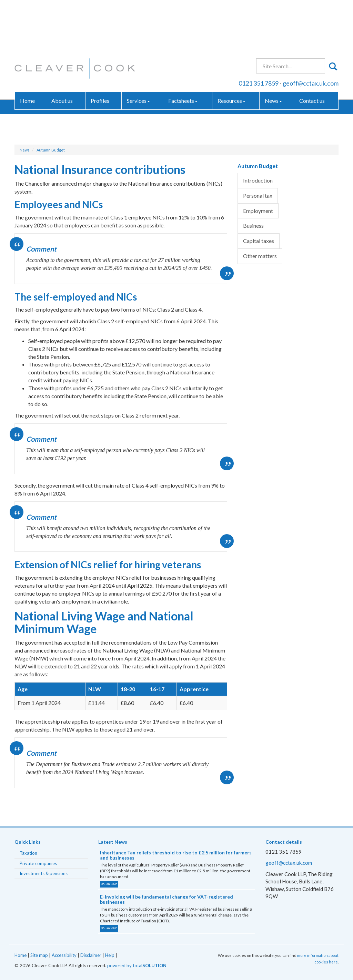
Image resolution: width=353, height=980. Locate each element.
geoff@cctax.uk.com (311, 32)
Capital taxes (259, 241)
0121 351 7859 (259, 32)
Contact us (312, 50)
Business (253, 226)
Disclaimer (91, 955)
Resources (231, 50)
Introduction (258, 180)
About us (62, 50)
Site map (39, 955)
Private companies (38, 863)
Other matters (260, 256)
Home (27, 50)
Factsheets (183, 50)
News (273, 50)
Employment (258, 211)
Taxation (28, 853)
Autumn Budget (51, 150)
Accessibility (64, 955)
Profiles (100, 50)
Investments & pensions (44, 873)
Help (110, 955)
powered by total (137, 966)
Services (138, 50)
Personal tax (258, 195)
